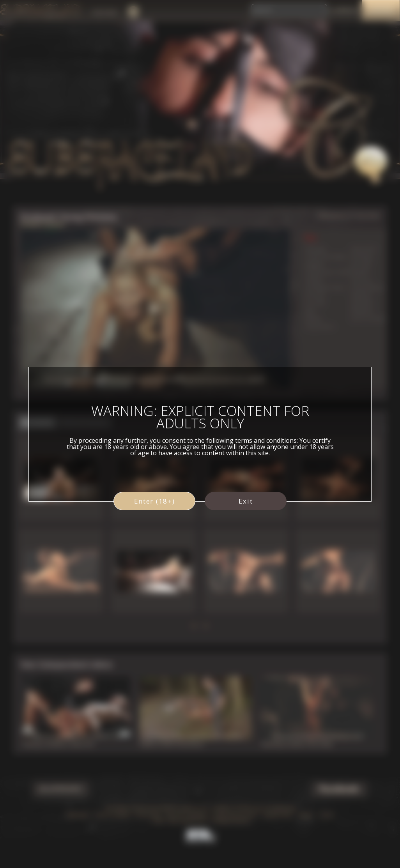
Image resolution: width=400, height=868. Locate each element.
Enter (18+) (155, 501)
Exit (246, 501)
